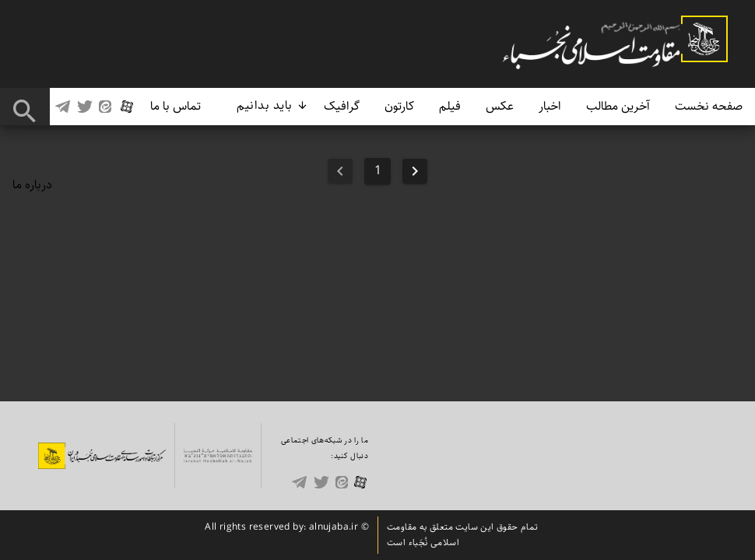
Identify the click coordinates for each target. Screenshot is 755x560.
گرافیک (342, 106)
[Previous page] (415, 171)
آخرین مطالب (618, 106)
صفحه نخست (709, 106)
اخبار (550, 106)
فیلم (450, 106)
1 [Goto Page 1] (378, 171)
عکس (500, 106)
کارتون (399, 106)
